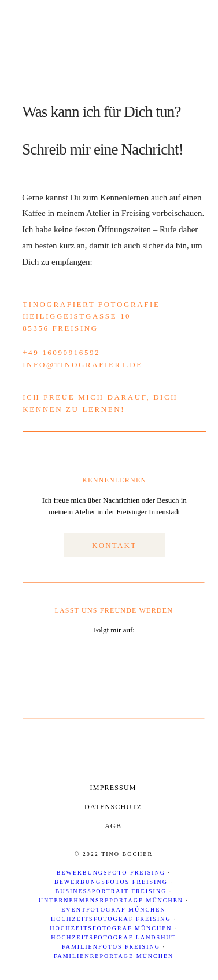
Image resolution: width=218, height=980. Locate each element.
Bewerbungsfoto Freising (111, 873)
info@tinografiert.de (83, 365)
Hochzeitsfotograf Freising (111, 919)
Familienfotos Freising (111, 947)
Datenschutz (113, 807)
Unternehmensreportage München (111, 900)
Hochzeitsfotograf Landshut (114, 937)
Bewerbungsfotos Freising (111, 882)
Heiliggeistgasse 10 (77, 316)
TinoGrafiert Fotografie (91, 304)
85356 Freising (60, 328)
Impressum (113, 788)
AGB (113, 826)
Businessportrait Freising (111, 891)
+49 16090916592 (61, 352)
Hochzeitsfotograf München (111, 928)
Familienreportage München (114, 956)
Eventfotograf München (113, 910)
